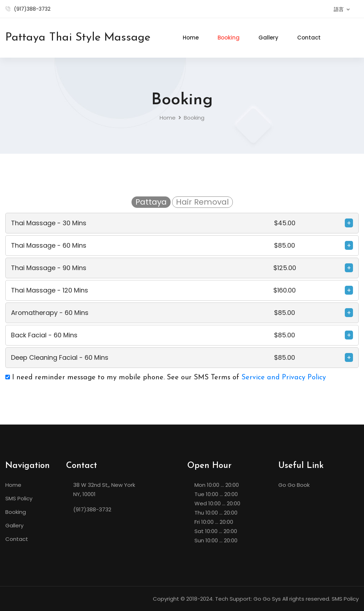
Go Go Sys (267, 599)
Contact (309, 38)
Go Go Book (294, 485)
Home (191, 38)
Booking (229, 38)
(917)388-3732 (32, 9)
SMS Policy (19, 498)
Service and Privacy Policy (284, 378)
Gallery (268, 38)
